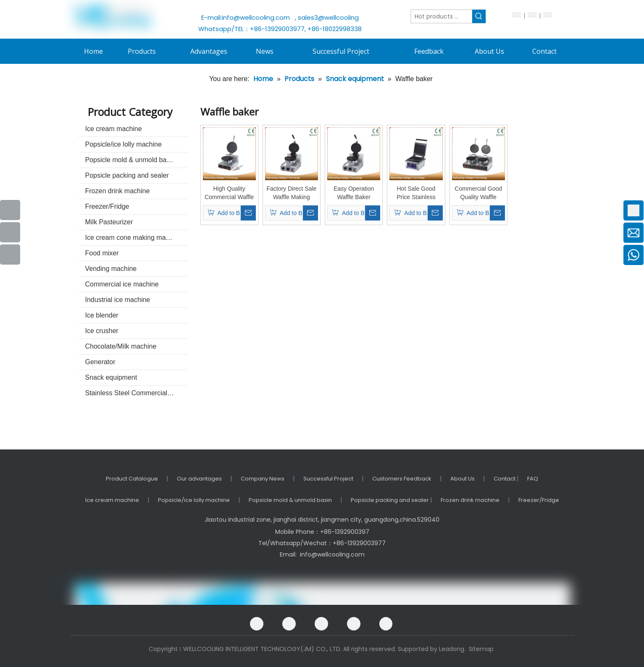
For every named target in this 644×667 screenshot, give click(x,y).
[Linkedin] (321, 624)
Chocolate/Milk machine (121, 346)
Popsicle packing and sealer (127, 175)
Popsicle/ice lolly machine (124, 144)
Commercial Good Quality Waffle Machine (478, 193)
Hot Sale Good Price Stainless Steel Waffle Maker (416, 193)
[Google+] (289, 624)
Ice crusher (102, 331)
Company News (263, 479)
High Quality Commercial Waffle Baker (229, 193)
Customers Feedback (402, 479)
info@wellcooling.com (258, 17)
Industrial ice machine (118, 300)
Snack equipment (111, 377)
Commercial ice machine (122, 284)
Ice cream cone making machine (134, 238)
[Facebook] (257, 624)
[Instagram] (386, 624)
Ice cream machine (114, 129)
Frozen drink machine (118, 191)
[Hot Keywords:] (479, 16)
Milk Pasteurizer (109, 222)
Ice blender (102, 315)
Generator (100, 362)
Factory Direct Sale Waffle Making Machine (291, 193)
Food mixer (102, 253)
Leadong (452, 649)
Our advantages (199, 479)
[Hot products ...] (442, 16)
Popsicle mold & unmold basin (130, 160)
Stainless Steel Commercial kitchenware (137, 393)
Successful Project (328, 479)
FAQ (533, 479)
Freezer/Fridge (107, 206)
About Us (463, 479)
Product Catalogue (132, 479)
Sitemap (481, 649)
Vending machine (111, 269)
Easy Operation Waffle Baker (354, 193)
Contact (505, 479)
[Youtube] (10, 232)
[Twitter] (354, 624)
